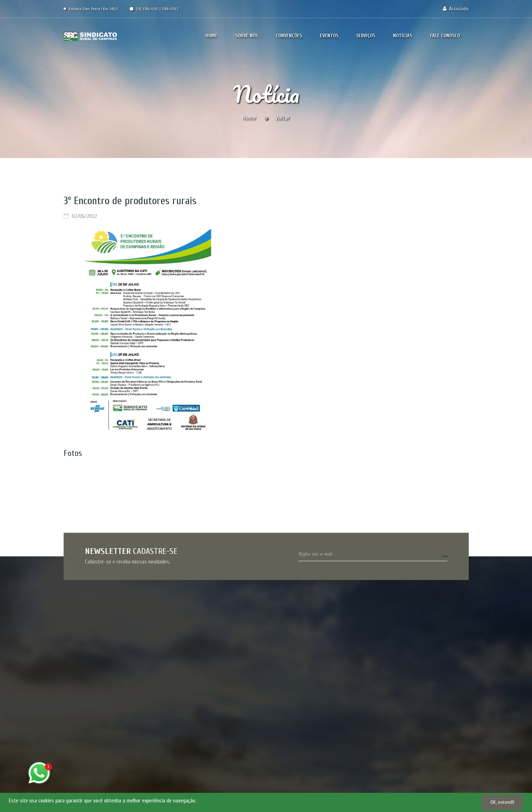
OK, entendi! (502, 802)
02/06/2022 (84, 216)
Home (249, 118)
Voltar (282, 118)
